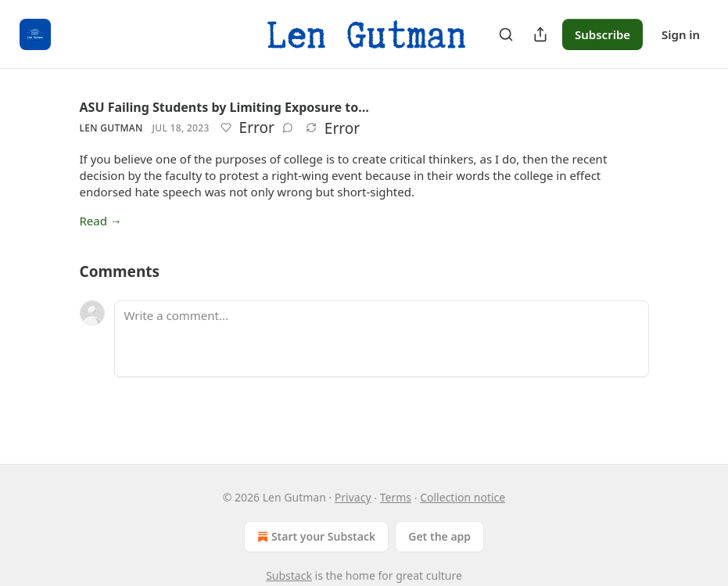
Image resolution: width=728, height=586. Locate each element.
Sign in (681, 34)
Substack (289, 575)
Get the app (439, 536)
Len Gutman (111, 128)
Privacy (353, 497)
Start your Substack (315, 537)
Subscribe (602, 34)
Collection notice (463, 497)
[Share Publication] (540, 34)
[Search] (506, 34)
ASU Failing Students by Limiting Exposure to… (224, 107)
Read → (101, 221)
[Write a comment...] (382, 339)
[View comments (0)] (288, 128)
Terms (396, 497)
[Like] (226, 128)
